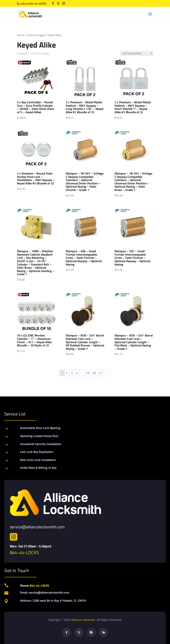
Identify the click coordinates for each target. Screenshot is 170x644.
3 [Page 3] (72, 373)
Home (21, 35)
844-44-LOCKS (38, 3)
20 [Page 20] (94, 373)
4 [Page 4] (77, 373)
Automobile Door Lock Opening (40, 428)
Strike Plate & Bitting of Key (38, 468)
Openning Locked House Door (39, 436)
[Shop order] (137, 53)
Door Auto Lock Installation (38, 460)
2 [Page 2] (67, 373)
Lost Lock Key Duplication (37, 452)
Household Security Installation (41, 444)
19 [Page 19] (88, 373)
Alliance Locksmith (84, 620)
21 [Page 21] (101, 373)
